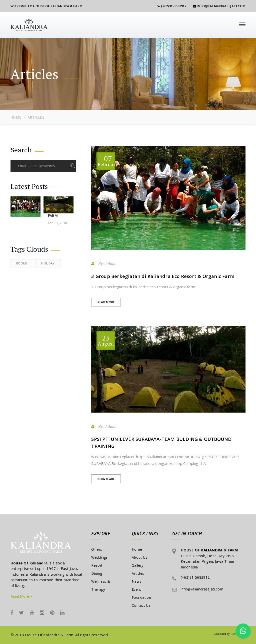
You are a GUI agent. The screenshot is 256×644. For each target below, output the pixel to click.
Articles (138, 573)
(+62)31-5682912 (172, 6)
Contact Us (141, 605)
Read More (106, 302)
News (136, 581)
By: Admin (104, 263)
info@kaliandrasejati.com (219, 6)
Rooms (22, 263)
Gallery (137, 565)
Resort (97, 565)
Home (16, 117)
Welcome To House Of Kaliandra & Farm (46, 6)
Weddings (99, 557)
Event (136, 589)
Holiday (48, 263)
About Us (139, 557)
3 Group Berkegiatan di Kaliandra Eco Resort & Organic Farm (163, 276)
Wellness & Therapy (101, 585)
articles (36, 117)
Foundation (141, 597)
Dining (97, 573)
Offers (97, 549)
